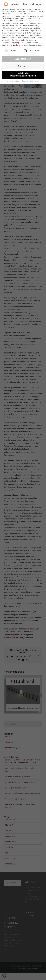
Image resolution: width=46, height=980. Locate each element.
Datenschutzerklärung (10, 43)
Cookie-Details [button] (11, 81)
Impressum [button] (36, 81)
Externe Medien (32, 50)
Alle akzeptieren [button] (23, 59)
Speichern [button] (23, 66)
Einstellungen (18, 45)
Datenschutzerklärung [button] (24, 81)
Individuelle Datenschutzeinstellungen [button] (23, 75)
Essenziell (11, 50)
